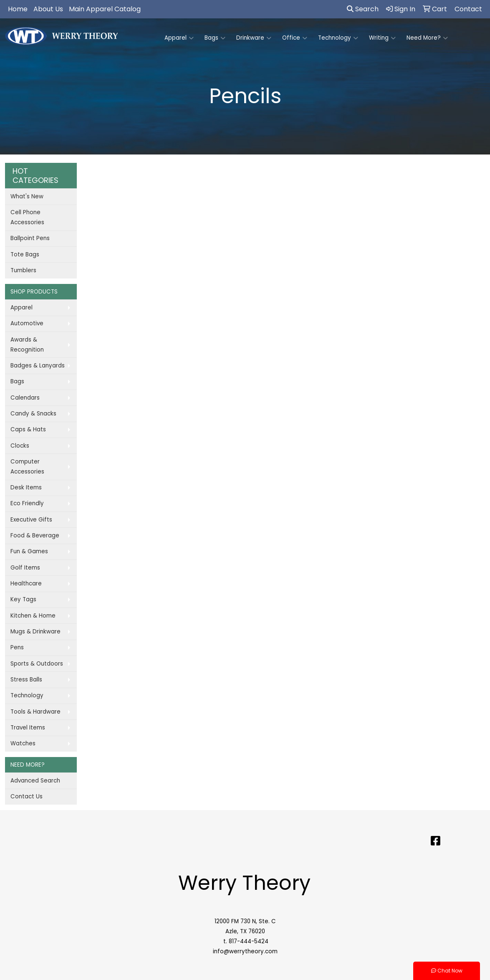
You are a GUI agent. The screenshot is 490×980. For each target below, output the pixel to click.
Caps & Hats (28, 429)
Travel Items (28, 728)
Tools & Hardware (35, 712)
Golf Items (25, 568)
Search (363, 9)
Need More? (427, 38)
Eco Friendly (27, 503)
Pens (17, 647)
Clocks (20, 446)
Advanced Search (35, 781)
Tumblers (23, 270)
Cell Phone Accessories (27, 217)
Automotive (27, 323)
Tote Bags (25, 254)
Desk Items (26, 487)
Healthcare (26, 584)
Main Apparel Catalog (105, 9)
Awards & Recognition (27, 345)
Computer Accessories (27, 467)
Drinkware (254, 38)
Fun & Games (29, 551)
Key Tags (23, 599)
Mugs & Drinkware (35, 632)
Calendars (25, 398)
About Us (48, 9)
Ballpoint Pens (30, 238)
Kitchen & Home (33, 616)
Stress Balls (26, 680)
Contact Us (27, 796)
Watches (23, 743)
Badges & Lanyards (38, 366)
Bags (215, 38)
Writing (382, 38)
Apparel (179, 38)
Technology (338, 38)
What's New (27, 196)
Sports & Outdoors (37, 664)
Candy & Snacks (33, 414)
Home (18, 9)
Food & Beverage (35, 536)
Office (295, 38)
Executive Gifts (31, 520)
